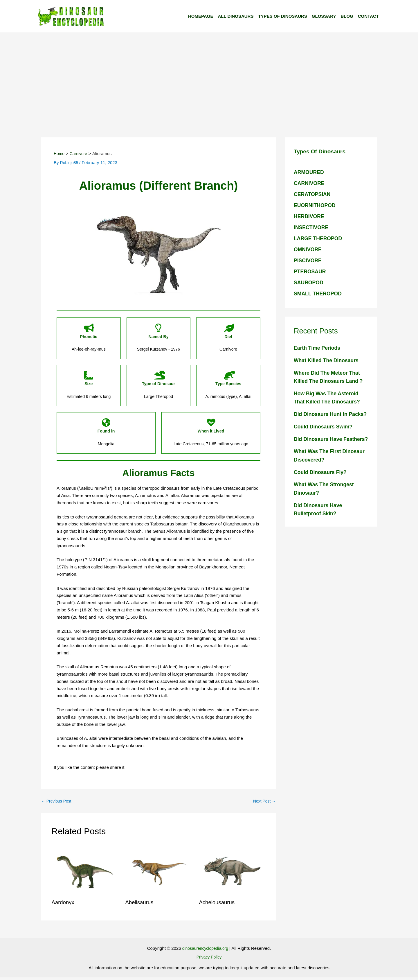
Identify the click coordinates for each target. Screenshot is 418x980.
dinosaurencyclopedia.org (205, 951)
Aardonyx (64, 905)
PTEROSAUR (311, 271)
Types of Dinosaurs (282, 16)
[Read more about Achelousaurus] (232, 873)
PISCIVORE (309, 260)
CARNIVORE (310, 183)
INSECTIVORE (312, 227)
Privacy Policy (209, 960)
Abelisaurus (141, 905)
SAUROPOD (310, 282)
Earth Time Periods (319, 348)
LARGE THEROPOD (320, 238)
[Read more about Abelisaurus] (159, 873)
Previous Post (57, 804)
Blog (347, 16)
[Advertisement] (209, 76)
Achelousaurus (218, 905)
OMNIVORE (309, 249)
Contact (368, 16)
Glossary (324, 16)
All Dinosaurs (236, 16)
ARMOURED (310, 172)
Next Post (264, 804)
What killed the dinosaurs (329, 360)
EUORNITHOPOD (316, 205)
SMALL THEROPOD (320, 294)
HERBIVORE (310, 216)
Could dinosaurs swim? (326, 435)
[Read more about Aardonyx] (85, 873)
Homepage (201, 16)
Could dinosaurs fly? (322, 489)
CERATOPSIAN (314, 194)
